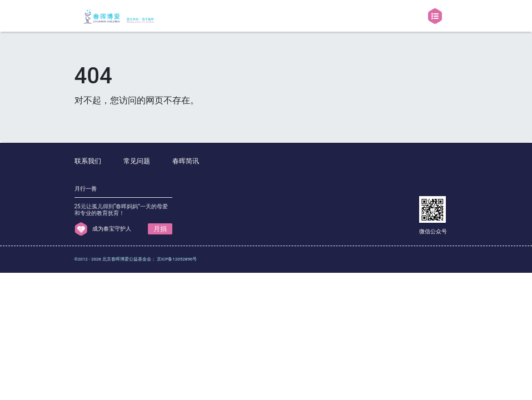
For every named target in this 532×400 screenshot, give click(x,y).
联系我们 (88, 161)
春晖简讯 (186, 161)
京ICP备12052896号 (177, 259)
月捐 (160, 229)
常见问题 (137, 161)
